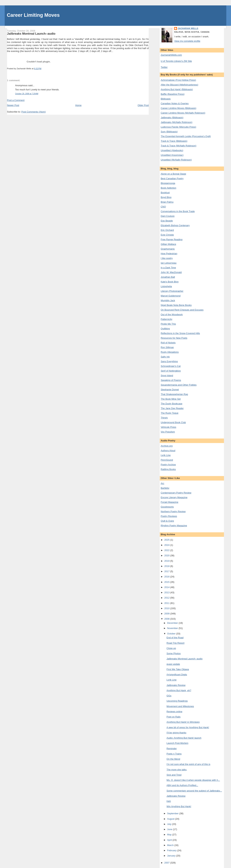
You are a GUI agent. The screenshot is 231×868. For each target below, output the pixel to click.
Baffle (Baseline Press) (173, 94)
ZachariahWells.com (171, 55)
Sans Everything (169, 361)
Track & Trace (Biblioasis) (174, 141)
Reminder (172, 748)
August (171, 819)
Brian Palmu (167, 202)
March (171, 845)
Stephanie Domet (170, 390)
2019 (167, 561)
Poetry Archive (168, 465)
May (170, 835)
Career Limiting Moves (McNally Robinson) (183, 113)
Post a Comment (16, 100)
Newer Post (13, 105)
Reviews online (174, 712)
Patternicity (166, 319)
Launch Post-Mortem (177, 743)
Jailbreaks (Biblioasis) (172, 118)
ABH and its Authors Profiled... (182, 785)
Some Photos (174, 653)
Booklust (165, 193)
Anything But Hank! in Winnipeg (183, 722)
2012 (167, 598)
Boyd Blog (166, 197)
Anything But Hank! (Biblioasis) (177, 89)
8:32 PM (38, 69)
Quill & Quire (167, 521)
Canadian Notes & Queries (175, 103)
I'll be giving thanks (176, 733)
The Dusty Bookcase (171, 404)
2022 (167, 550)
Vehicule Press (168, 427)
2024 (167, 545)
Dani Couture (168, 216)
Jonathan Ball (168, 277)
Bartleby (165, 488)
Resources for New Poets (174, 338)
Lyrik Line (166, 455)
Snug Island (167, 375)
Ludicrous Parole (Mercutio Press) (178, 127)
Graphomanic (168, 249)
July (170, 824)
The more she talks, (177, 770)
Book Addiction (168, 188)
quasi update (173, 664)
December (173, 623)
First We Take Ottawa (178, 669)
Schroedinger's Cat (171, 366)
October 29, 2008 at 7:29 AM (27, 94)
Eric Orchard (167, 230)
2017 (167, 571)
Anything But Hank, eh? (179, 690)
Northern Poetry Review (173, 511)
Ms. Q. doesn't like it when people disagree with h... (193, 780)
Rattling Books (168, 469)
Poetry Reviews (169, 516)
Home (78, 105)
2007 (167, 863)
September (173, 813)
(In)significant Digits (177, 675)
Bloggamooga (168, 183)
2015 (167, 582)
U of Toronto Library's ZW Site (176, 61)
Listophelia (166, 286)
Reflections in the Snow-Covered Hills (180, 333)
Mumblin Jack (168, 300)
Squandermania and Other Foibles (179, 385)
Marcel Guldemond (171, 296)
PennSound (167, 460)
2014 (167, 587)
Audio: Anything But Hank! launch (184, 738)
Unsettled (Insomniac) (172, 155)
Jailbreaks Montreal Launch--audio (31, 34)
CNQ (163, 207)
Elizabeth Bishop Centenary (175, 225)
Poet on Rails (174, 717)
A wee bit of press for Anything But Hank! (188, 727)
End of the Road (175, 638)
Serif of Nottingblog (171, 371)
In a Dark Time (168, 268)
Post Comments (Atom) (33, 112)
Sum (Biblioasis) (169, 132)
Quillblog (165, 329)
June (170, 829)
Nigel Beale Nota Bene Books (176, 305)
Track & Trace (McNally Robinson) (178, 146)
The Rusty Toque (169, 413)
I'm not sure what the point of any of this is (188, 764)
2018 (167, 566)
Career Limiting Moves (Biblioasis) (178, 108)
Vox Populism (168, 432)
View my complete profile (187, 41)
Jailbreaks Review (176, 685)
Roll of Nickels (168, 343)
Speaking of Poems (171, 380)
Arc (162, 483)
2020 (167, 555)
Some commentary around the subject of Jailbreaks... (194, 791)
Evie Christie (167, 235)
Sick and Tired (174, 775)
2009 (167, 614)
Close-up (171, 648)
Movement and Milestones (180, 706)
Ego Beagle (167, 221)
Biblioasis (166, 99)
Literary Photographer (172, 291)
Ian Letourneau (168, 263)
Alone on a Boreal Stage (173, 174)
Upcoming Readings (177, 701)
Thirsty (164, 418)
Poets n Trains (174, 754)
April (170, 840)
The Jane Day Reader (172, 408)
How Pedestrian (169, 254)
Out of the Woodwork (172, 314)
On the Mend (173, 759)
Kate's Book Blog (170, 282)
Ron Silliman (167, 347)
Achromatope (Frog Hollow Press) (178, 80)
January (172, 856)
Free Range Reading (172, 239)
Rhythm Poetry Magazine (174, 526)
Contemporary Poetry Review (176, 493)
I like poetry (167, 258)
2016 (167, 577)
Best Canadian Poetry (172, 178)
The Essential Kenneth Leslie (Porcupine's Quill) (186, 136)
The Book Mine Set (171, 399)
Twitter (164, 67)
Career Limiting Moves (33, 15)
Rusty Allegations (170, 352)
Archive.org (167, 446)
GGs (169, 696)
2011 (167, 603)
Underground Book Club (173, 422)
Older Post (143, 105)
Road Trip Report (176, 643)
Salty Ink (165, 357)
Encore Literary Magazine (174, 497)
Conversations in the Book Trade (178, 211)
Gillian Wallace (168, 244)
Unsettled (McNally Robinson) (176, 160)
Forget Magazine (169, 502)
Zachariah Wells (188, 28)
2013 (167, 592)
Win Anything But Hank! (179, 806)
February (172, 850)
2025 (167, 540)
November (173, 628)
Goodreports (167, 507)
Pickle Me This (168, 324)
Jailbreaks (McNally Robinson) (176, 122)
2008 (167, 619)
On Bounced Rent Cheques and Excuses (182, 310)
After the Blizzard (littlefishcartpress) (179, 85)
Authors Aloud (168, 451)
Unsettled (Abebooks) (172, 150)
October (172, 634)
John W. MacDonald (171, 272)
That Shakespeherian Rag (174, 394)
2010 (167, 608)
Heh (169, 801)
